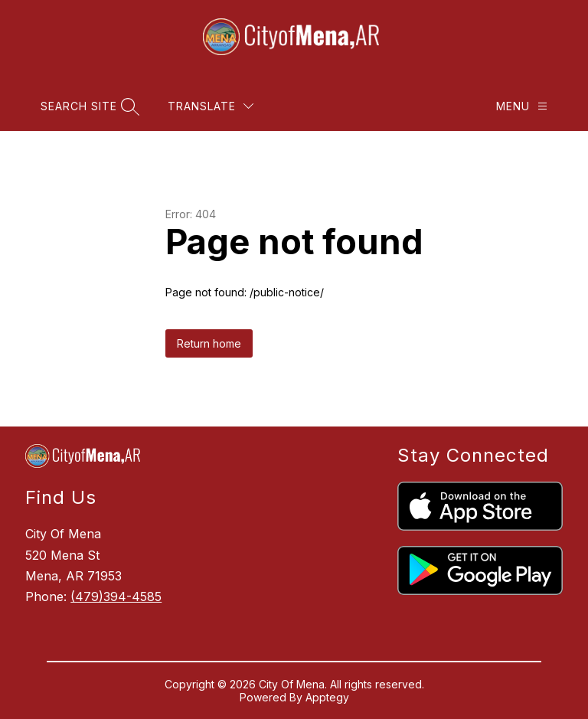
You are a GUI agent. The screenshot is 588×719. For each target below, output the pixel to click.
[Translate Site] (211, 106)
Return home (209, 343)
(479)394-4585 (116, 596)
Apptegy (327, 697)
